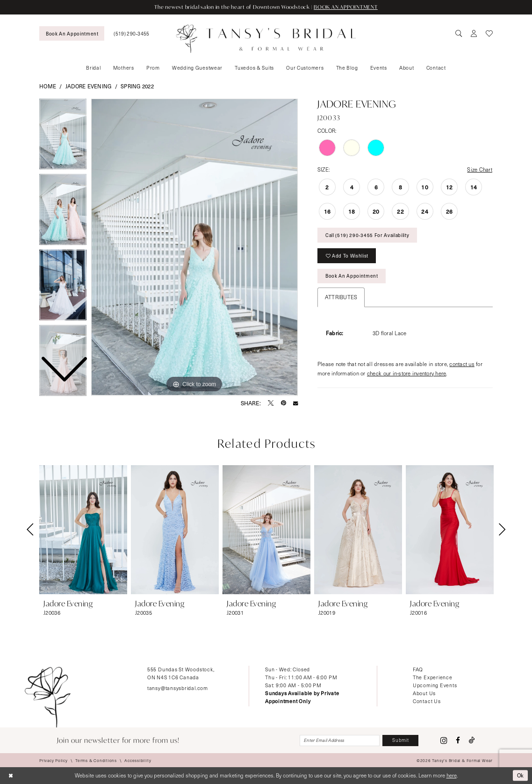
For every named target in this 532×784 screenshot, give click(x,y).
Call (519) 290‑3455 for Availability (367, 235)
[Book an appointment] (72, 33)
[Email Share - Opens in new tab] (295, 403)
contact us (462, 364)
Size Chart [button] (480, 169)
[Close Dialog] (11, 776)
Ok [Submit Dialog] (521, 775)
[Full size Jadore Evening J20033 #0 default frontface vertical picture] (194, 247)
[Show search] (459, 34)
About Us (424, 693)
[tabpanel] (194, 247)
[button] (474, 34)
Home (48, 86)
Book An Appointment (352, 276)
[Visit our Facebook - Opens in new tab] (458, 740)
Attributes (341, 297)
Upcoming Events (435, 685)
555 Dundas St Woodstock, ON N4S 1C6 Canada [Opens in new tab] (181, 673)
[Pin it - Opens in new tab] (284, 403)
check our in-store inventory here (406, 373)
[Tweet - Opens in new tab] (271, 403)
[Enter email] (339, 741)
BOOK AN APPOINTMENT (346, 7)
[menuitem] (72, 33)
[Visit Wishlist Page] (489, 34)
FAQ (418, 669)
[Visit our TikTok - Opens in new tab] (472, 740)
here (452, 775)
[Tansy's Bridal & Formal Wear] (266, 39)
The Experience (433, 677)
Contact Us (427, 701)
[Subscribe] (400, 741)
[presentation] (83, 530)
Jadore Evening (89, 86)
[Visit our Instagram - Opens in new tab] (444, 741)
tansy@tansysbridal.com (178, 688)
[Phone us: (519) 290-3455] (132, 33)
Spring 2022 (137, 86)
